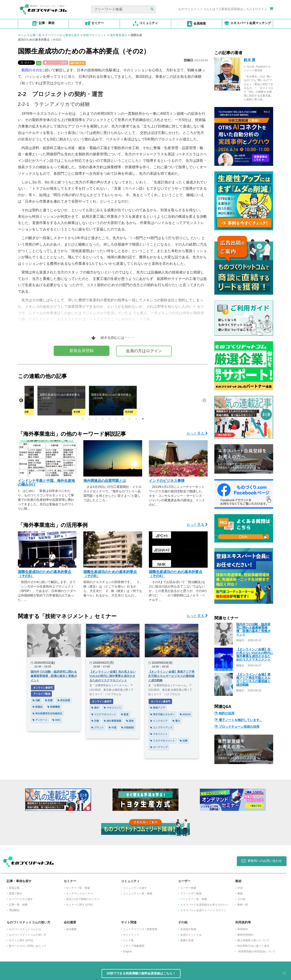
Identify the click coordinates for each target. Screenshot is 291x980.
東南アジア (158, 708)
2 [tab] (89, 419)
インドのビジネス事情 (167, 481)
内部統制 (127, 727)
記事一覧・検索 (18, 905)
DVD (240, 888)
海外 (95, 708)
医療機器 (54, 707)
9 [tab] (136, 419)
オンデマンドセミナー (79, 894)
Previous (21, 401)
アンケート (40, 720)
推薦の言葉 (187, 940)
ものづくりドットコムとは (25, 929)
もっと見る (197, 433)
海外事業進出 (119, 35)
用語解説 (14, 910)
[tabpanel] (113, 401)
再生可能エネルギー (163, 714)
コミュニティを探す (135, 888)
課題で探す (16, 894)
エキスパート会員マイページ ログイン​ (203, 910)
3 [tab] (96, 419)
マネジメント (113, 708)
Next (204, 401)
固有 (130, 721)
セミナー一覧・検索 (78, 888)
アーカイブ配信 (41, 694)
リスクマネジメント (104, 714)
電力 (176, 721)
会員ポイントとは (191, 935)
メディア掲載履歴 (134, 946)
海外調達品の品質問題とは (105, 481)
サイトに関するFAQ (21, 940)
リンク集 (128, 940)
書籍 (240, 894)
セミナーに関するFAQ (79, 905)
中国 (113, 727)
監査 (125, 714)
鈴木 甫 (250, 60)
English (127, 951)
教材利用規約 (245, 935)
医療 (49, 700)
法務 (184, 741)
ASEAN (185, 714)
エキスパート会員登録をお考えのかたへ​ (204, 905)
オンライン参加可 (43, 688)
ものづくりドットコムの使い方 (28, 935)
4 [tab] (103, 419)
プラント (98, 727)
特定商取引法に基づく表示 (253, 946)
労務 (95, 721)
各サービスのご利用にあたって (28, 946)
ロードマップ (159, 747)
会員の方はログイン (144, 351)
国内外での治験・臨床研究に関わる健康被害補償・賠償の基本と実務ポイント (253, 629)
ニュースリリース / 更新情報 (140, 929)
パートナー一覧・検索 (194, 899)
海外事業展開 (113, 721)
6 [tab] (116, 419)
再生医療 (64, 700)
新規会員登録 (82, 351)
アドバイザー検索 (191, 894)
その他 (241, 899)
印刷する (78, 63)
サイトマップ (131, 935)
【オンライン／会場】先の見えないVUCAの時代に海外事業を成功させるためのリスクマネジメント (255, 654)
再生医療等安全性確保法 (47, 713)
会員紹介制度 (188, 929)
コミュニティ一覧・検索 (138, 894)
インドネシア (159, 721)
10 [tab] (143, 419)
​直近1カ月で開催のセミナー (83, 899)
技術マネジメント (95, 35)
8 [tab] (129, 419)
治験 (36, 700)
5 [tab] (109, 419)
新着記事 (14, 888)
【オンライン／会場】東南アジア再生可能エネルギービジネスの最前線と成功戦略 (253, 680)
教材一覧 (243, 905)
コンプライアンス (161, 727)
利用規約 (243, 929)
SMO (56, 720)
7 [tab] (123, 419)
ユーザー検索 (188, 888)
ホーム (22, 35)
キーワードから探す (21, 899)
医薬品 (38, 707)
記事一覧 (36, 35)
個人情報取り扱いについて (253, 940)
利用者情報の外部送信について (257, 951)
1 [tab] (83, 419)
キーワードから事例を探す (62, 35)
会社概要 (71, 929)
